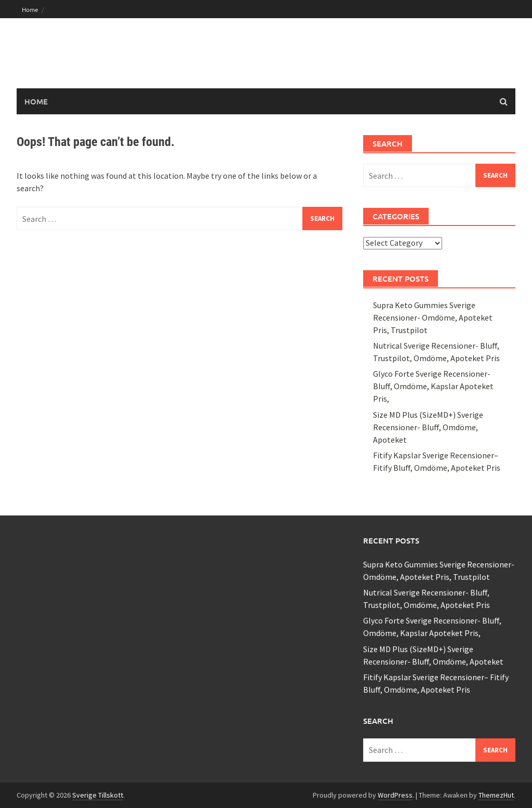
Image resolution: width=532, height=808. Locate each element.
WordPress (395, 795)
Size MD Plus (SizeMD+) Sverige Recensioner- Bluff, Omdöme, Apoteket (428, 427)
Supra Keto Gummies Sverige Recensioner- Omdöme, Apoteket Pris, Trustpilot (433, 317)
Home (30, 9)
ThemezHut (496, 795)
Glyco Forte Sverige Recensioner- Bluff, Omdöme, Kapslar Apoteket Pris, (433, 386)
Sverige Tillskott (98, 795)
